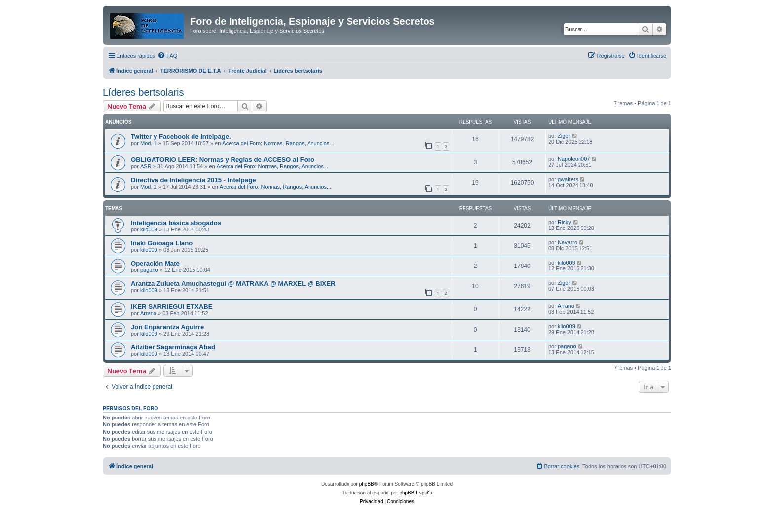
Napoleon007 (574, 159)
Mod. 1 (149, 143)
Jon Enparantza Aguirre (167, 327)
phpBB (367, 484)
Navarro (567, 242)
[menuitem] (167, 56)
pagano (149, 270)
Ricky (564, 222)
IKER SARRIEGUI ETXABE (172, 307)
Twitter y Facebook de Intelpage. (181, 136)
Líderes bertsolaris (143, 92)
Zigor (564, 136)
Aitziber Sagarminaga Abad (173, 347)
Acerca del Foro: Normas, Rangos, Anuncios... (278, 143)
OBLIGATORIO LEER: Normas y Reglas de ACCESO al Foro (223, 160)
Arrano (148, 313)
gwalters (568, 179)
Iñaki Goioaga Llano (162, 243)
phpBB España (416, 493)
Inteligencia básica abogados (176, 223)
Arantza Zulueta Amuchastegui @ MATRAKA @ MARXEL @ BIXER (233, 284)
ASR (146, 166)
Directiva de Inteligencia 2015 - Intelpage (193, 180)
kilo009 (149, 229)
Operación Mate (155, 263)
